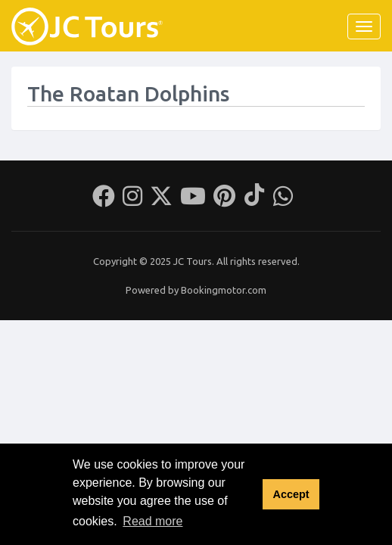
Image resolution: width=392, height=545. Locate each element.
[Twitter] (161, 201)
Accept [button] (291, 494)
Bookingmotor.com (224, 290)
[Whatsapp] (283, 201)
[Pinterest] (224, 201)
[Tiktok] (254, 201)
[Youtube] (193, 201)
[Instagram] (132, 201)
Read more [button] (152, 521)
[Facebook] (104, 201)
